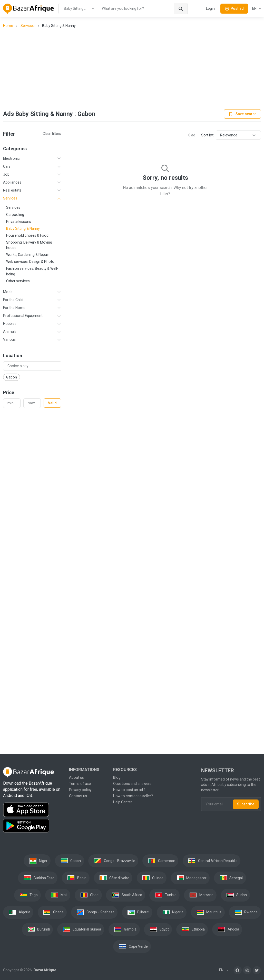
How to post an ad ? (129, 790)
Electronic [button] (11, 158)
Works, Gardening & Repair (28, 255)
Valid (52, 403)
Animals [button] (10, 332)
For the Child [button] (13, 300)
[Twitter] (257, 970)
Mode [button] (8, 292)
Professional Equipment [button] (23, 316)
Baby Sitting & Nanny (23, 228)
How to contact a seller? (133, 796)
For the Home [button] (14, 308)
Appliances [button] (12, 182)
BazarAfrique (45, 970)
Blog (117, 777)
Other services (18, 281)
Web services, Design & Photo (30, 262)
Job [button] (6, 174)
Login (210, 8)
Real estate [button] (12, 190)
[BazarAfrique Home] (29, 9)
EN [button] (255, 8)
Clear (52, 134)
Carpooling (15, 215)
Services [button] (10, 198)
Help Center (123, 802)
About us (76, 777)
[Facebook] (238, 970)
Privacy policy (80, 790)
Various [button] (9, 339)
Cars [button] (7, 166)
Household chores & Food (27, 235)
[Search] (181, 9)
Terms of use (80, 784)
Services (28, 26)
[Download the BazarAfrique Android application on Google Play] (33, 826)
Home (8, 26)
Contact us (78, 796)
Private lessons (19, 222)
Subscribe (246, 804)
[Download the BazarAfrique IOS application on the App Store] (33, 810)
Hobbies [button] (10, 324)
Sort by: (207, 135)
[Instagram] (247, 970)
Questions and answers (132, 784)
